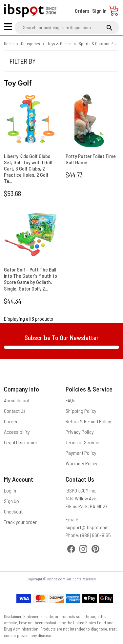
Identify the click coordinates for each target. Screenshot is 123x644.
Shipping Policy (81, 411)
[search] (110, 28)
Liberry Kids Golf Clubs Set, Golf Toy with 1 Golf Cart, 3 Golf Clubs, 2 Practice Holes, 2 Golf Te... (28, 169)
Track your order (20, 522)
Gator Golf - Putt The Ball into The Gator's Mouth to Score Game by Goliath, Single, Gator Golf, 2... (31, 279)
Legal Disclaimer (21, 442)
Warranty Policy (82, 463)
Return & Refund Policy (88, 421)
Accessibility (17, 432)
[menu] (9, 27)
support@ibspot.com (87, 527)
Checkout (13, 511)
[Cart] (114, 12)
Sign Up (11, 501)
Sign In (99, 11)
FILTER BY (22, 61)
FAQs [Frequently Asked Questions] (71, 400)
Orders (82, 11)
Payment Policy (81, 453)
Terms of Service (82, 442)
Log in (10, 490)
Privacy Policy (80, 432)
